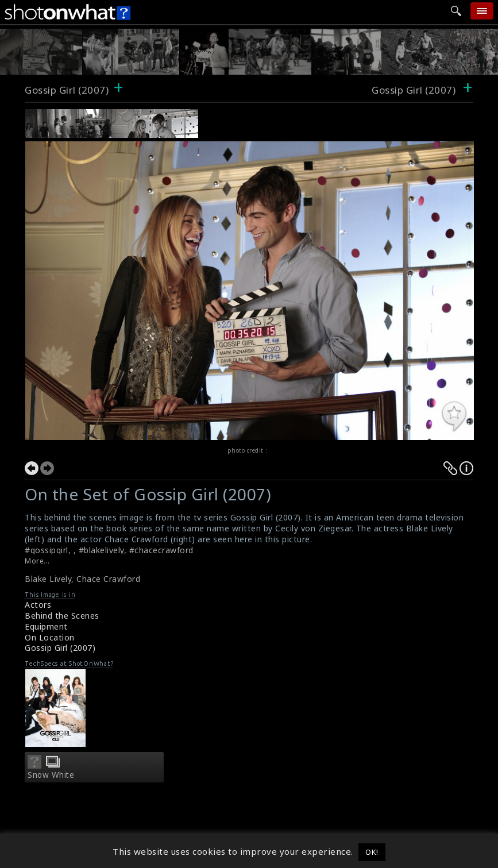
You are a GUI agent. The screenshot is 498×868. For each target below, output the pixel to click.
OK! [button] (372, 852)
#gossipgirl (47, 550)
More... (37, 561)
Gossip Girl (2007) (67, 90)
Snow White (51, 775)
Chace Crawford (108, 579)
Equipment (46, 626)
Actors (38, 605)
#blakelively (101, 550)
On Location (50, 637)
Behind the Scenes (62, 616)
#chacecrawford (161, 550)
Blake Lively (48, 579)
